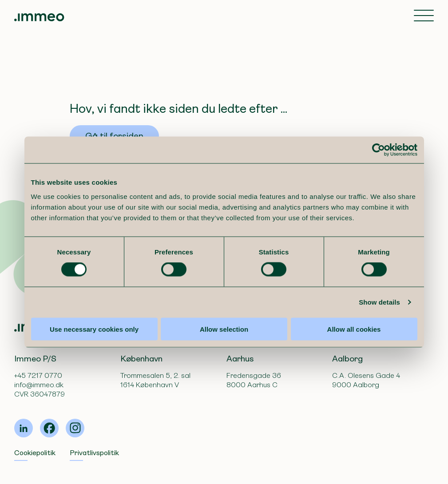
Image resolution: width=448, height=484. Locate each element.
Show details (379, 302)
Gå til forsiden (114, 136)
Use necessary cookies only (94, 329)
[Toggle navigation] (424, 16)
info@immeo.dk (39, 385)
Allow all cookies (354, 329)
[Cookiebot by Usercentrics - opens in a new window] (379, 150)
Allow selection (224, 329)
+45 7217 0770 (38, 375)
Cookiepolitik (35, 453)
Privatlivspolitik (94, 453)
